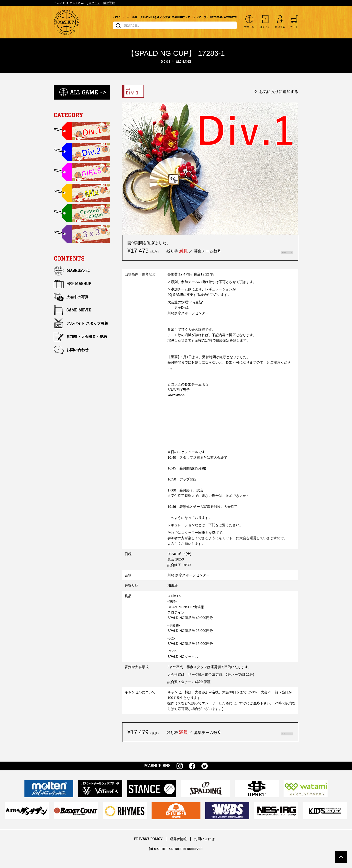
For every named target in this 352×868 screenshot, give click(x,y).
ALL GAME (184, 62)
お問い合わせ (77, 350)
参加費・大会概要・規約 (87, 337)
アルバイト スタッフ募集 (87, 323)
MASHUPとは (78, 270)
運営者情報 (178, 846)
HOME (166, 62)
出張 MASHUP (79, 284)
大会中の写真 (77, 297)
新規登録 (109, 3)
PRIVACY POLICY (148, 846)
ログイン (94, 3)
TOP (341, 857)
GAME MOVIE (79, 310)
